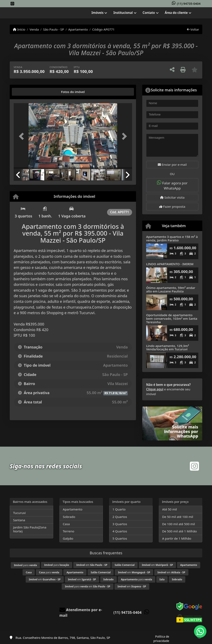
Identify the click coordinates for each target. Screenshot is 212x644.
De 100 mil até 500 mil (178, 524)
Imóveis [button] (98, 13)
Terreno (68, 531)
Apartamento (78, 29)
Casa (66, 524)
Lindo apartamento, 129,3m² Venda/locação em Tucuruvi (168, 348)
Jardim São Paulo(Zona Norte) (30, 529)
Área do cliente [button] (176, 13)
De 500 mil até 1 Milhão (179, 531)
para (25, 565)
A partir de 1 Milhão (177, 538)
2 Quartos (120, 517)
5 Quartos (120, 538)
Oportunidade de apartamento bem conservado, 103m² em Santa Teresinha (172, 318)
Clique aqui (155, 389)
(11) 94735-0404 (189, 4)
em (92, 565)
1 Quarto (119, 509)
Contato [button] (149, 13)
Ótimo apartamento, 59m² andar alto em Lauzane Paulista (171, 289)
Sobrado (69, 517)
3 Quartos (120, 524)
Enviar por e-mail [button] (172, 165)
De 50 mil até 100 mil (178, 517)
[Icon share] (12, 4)
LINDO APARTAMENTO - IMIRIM (170, 264)
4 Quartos (120, 531)
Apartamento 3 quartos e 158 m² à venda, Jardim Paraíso (172, 238)
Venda (34, 29)
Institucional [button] (123, 13)
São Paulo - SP (54, 29)
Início (19, 29)
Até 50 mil (169, 509)
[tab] (27, 92)
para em (88, 586)
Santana (19, 520)
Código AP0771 (103, 29)
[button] (23, 136)
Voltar (193, 29)
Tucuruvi (19, 513)
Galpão (68, 538)
